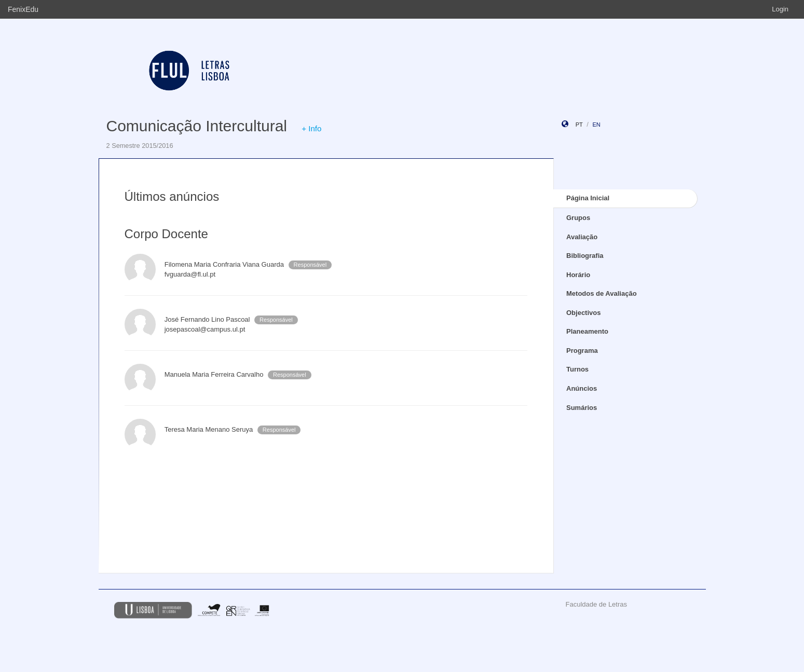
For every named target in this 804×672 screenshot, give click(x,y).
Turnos (577, 369)
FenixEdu (23, 9)
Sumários (582, 408)
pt (579, 125)
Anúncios (582, 388)
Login (780, 9)
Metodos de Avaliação (602, 293)
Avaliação (582, 237)
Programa (582, 351)
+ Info (311, 128)
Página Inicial (588, 198)
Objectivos (583, 313)
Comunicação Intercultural (197, 126)
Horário (578, 275)
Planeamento (587, 331)
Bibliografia (585, 256)
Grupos (578, 218)
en (596, 125)
